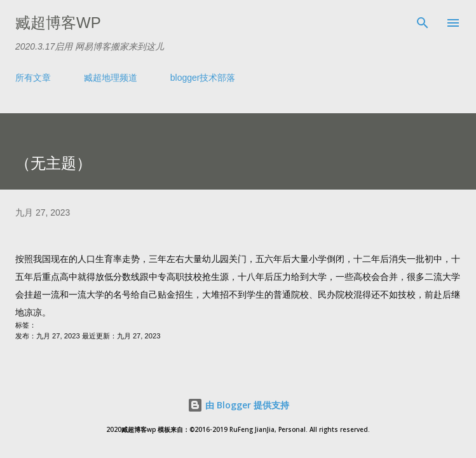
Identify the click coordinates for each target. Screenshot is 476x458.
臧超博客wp (58, 23)
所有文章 (33, 78)
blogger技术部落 (203, 78)
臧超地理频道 (111, 78)
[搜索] (423, 23)
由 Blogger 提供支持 (238, 405)
